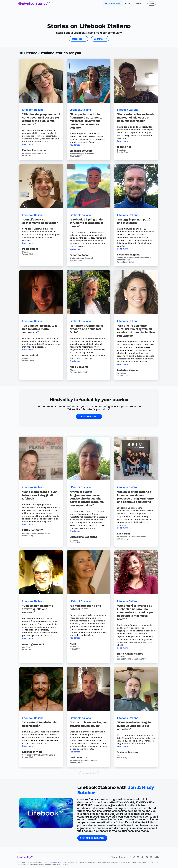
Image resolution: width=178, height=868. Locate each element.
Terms (114, 857)
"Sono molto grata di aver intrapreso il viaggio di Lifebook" (40, 495)
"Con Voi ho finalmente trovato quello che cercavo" (38, 609)
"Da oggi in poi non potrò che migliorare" (134, 221)
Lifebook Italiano (33, 110)
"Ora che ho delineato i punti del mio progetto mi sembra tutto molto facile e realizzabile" (136, 331)
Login (152, 4)
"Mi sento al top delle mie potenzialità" (39, 724)
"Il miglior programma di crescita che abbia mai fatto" (86, 329)
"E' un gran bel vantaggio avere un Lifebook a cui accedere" (134, 726)
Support (139, 3)
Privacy (122, 857)
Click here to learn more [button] (92, 838)
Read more (28, 144)
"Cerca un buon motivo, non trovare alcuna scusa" (89, 724)
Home (127, 3)
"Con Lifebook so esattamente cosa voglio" (40, 221)
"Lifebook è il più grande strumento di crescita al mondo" (86, 223)
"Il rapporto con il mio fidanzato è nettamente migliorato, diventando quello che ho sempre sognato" (86, 121)
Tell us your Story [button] (89, 416)
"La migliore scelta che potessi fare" (85, 607)
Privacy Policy (62, 862)
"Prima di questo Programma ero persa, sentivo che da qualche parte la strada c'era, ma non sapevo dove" (87, 499)
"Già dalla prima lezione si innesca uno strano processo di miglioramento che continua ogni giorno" (135, 497)
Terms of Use (48, 862)
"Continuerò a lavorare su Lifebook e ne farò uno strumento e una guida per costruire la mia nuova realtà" (135, 612)
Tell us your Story (113, 3)
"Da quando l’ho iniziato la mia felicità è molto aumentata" (40, 329)
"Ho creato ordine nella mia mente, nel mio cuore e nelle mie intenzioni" (136, 118)
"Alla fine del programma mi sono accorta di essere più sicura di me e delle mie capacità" (41, 119)
